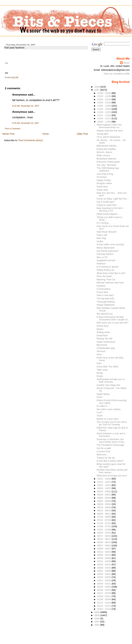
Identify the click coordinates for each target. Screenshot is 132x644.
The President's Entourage (110, 445)
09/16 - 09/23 (104, 495)
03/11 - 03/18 (104, 580)
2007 (97, 90)
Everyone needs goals (108, 162)
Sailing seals (103, 332)
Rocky (100, 373)
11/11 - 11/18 (104, 115)
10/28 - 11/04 (104, 122)
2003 (97, 622)
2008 (97, 87)
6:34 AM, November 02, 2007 (26, 106)
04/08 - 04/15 (104, 568)
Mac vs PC (102, 257)
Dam (99, 363)
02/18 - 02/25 (104, 590)
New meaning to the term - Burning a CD (110, 209)
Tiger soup (102, 370)
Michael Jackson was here (110, 283)
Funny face (102, 292)
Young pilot (102, 134)
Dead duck (102, 335)
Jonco (126, 63)
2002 (97, 625)
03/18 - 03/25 (104, 577)
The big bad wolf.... (106, 298)
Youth (100, 416)
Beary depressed (105, 248)
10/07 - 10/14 (104, 485)
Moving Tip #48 (105, 339)
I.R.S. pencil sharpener (108, 137)
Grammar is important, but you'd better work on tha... (111, 441)
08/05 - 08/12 (104, 514)
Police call (102, 235)
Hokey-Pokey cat (105, 270)
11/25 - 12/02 (104, 109)
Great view (102, 190)
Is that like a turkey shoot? (110, 461)
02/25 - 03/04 (104, 587)
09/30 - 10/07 (104, 488)
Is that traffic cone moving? (110, 244)
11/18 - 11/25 (104, 112)
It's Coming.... (104, 223)
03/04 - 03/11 (104, 584)
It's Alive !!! (102, 406)
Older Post (82, 134)
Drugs (100, 376)
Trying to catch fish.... (108, 205)
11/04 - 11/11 (104, 118)
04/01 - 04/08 (104, 571)
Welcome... (102, 455)
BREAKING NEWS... (107, 146)
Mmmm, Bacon (104, 152)
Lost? (99, 412)
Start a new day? (105, 295)
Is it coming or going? (108, 267)
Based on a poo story (108, 419)
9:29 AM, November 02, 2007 (26, 123)
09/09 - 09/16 (104, 498)
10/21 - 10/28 (104, 479)
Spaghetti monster (106, 260)
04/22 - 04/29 (104, 561)
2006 (97, 612)
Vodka (100, 241)
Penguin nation (104, 183)
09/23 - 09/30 (104, 492)
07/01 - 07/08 (104, 530)
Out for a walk (104, 448)
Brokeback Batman (106, 159)
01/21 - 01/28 (104, 603)
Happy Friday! (104, 180)
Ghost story (103, 326)
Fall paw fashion (14, 48)
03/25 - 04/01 (104, 574)
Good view (102, 187)
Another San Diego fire (108, 385)
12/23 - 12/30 (104, 96)
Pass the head (104, 276)
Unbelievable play (106, 348)
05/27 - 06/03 (104, 546)
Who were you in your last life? (112, 323)
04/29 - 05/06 (104, 558)
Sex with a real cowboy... (109, 409)
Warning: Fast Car (106, 279)
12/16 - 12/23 (104, 99)
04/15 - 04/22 (104, 565)
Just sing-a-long (105, 174)
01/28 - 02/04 (104, 599)
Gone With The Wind (107, 367)
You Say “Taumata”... (107, 165)
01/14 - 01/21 (104, 606)
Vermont (101, 351)
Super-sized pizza (106, 342)
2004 (97, 619)
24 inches (102, 177)
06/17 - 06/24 (104, 536)
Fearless (101, 286)
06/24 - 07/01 (104, 533)
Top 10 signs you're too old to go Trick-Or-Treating (112, 423)
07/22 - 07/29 (104, 520)
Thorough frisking (106, 302)
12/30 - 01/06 (104, 93)
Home (46, 134)
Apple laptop (103, 394)
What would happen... (108, 214)
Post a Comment (13, 129)
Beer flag (101, 238)
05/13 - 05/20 (104, 552)
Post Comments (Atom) (31, 140)
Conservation (103, 289)
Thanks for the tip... (107, 458)
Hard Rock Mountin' (107, 232)
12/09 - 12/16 (104, 103)
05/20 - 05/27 (104, 549)
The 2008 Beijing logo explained (108, 169)
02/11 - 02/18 (104, 593)
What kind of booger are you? (112, 476)
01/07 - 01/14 (104, 609)
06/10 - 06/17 (104, 539)
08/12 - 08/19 (104, 510)
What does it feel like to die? (111, 273)
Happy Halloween (106, 305)
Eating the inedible (106, 149)
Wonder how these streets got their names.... (112, 471)
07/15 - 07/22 (104, 523)
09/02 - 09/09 (104, 501)
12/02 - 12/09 (104, 106)
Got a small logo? (106, 202)
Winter (100, 329)
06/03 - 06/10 (104, 542)
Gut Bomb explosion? (108, 251)
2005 (97, 615)
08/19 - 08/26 (104, 507)
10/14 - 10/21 (104, 482)
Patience (101, 264)
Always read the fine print (110, 131)
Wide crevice (103, 155)
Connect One (103, 451)
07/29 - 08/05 (104, 517)
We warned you (105, 314)
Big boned (102, 345)
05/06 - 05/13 (104, 555)
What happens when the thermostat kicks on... (109, 126)
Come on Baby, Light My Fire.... (113, 199)
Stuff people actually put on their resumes (111, 381)
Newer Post (8, 134)
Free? (100, 397)
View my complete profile (117, 74)
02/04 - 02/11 (104, 596)
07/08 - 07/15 (104, 526)
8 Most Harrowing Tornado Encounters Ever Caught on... (113, 318)
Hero (99, 354)
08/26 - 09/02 (104, 504)
